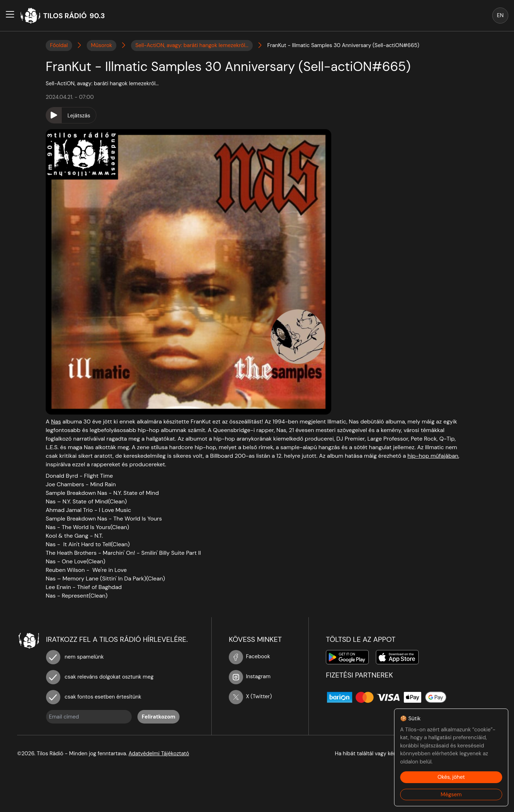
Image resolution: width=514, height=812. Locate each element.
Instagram (250, 676)
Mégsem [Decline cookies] (451, 795)
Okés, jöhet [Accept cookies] (451, 777)
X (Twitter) (250, 696)
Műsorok (102, 45)
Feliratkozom (158, 717)
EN (500, 15)
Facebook (250, 656)
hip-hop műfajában (433, 456)
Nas (56, 422)
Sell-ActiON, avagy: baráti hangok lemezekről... (192, 45)
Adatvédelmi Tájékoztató (159, 753)
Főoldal (59, 45)
